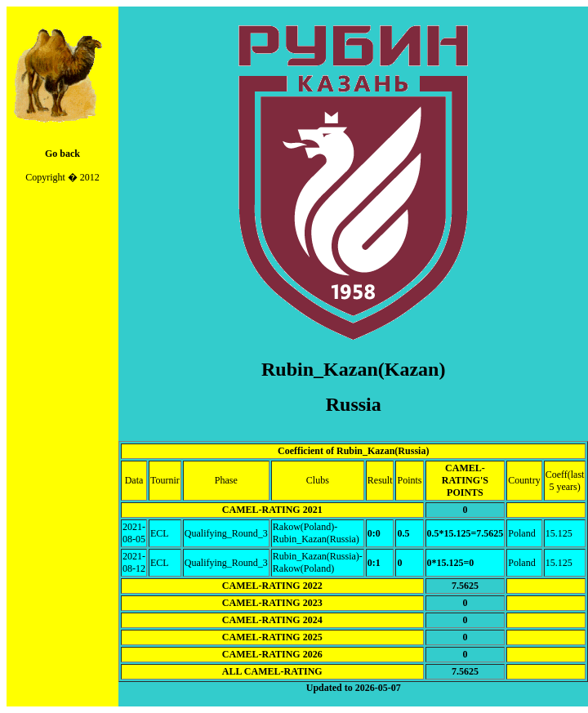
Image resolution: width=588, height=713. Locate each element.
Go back (62, 154)
